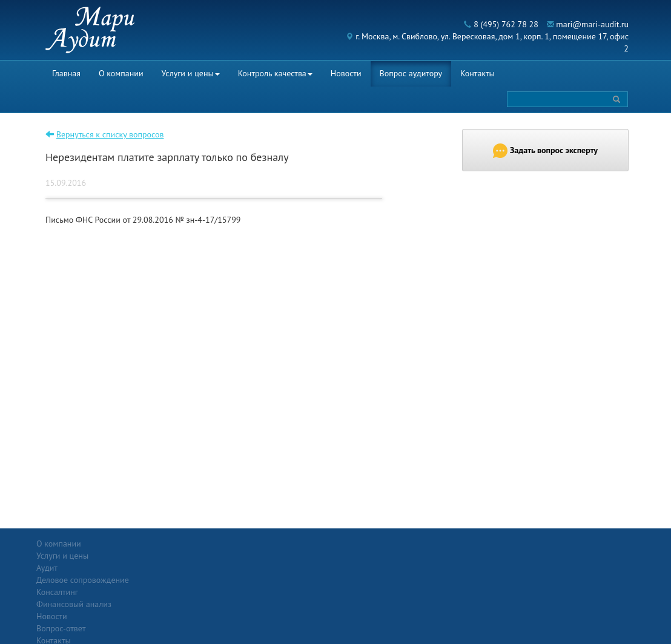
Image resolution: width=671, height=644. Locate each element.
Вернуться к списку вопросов (110, 134)
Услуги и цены (191, 73)
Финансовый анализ (170, 592)
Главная (66, 73)
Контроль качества (275, 73)
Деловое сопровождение (178, 568)
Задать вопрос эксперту (545, 151)
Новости (346, 73)
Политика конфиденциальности (582, 544)
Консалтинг (153, 580)
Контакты (478, 73)
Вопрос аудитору (411, 73)
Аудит (143, 556)
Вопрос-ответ (365, 544)
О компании (121, 73)
